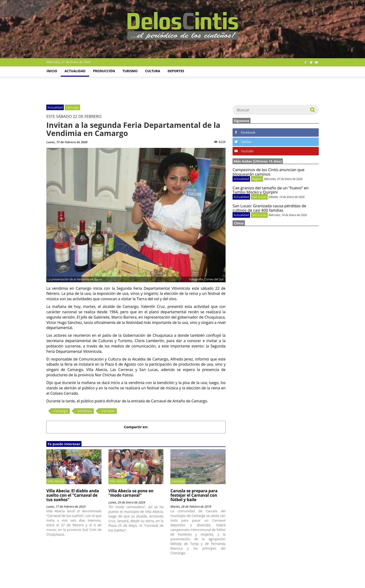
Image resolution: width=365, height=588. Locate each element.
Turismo (130, 71)
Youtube (244, 151)
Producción (104, 71)
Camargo (61, 411)
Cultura (153, 71)
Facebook (245, 132)
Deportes (176, 71)
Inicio (52, 71)
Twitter (243, 142)
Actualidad (75, 71)
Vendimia (84, 411)
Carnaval (108, 411)
